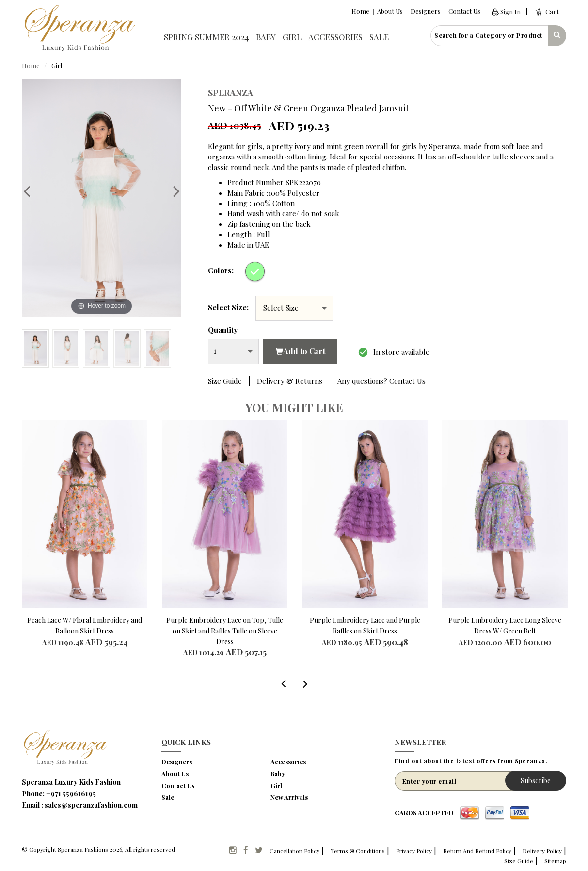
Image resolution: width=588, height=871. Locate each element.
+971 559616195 (71, 794)
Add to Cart (300, 351)
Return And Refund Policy (477, 851)
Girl (292, 37)
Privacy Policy (414, 851)
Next (172, 191)
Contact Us (464, 11)
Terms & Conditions (358, 851)
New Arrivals (289, 797)
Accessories (335, 37)
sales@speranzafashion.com (91, 805)
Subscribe (536, 781)
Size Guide (225, 381)
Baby (266, 37)
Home (360, 11)
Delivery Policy (542, 851)
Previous (32, 191)
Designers (426, 11)
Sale (379, 37)
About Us (390, 11)
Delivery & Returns (290, 381)
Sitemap (555, 861)
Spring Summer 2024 (207, 37)
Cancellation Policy (294, 851)
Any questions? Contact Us (381, 381)
